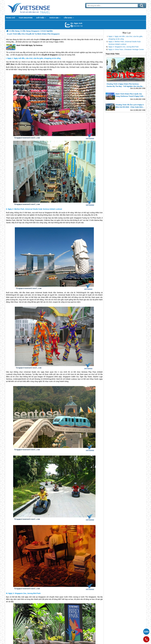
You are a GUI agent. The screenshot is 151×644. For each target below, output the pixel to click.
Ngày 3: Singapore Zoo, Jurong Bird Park (123, 47)
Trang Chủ (35, 8)
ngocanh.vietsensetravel (72, 26)
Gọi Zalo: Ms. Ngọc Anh (68, 25)
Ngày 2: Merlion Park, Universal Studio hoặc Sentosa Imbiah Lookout (125, 43)
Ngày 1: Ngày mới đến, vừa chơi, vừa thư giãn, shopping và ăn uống (126, 38)
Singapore (56, 39)
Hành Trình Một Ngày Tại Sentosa (24, 47)
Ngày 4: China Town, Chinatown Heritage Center (126, 49)
